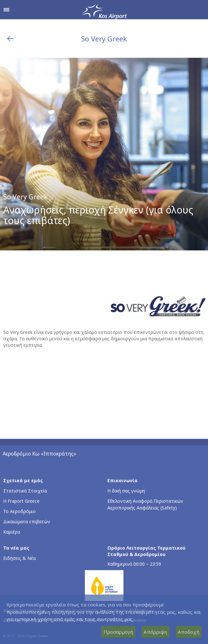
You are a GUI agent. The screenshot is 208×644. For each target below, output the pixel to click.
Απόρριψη (155, 632)
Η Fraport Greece (21, 501)
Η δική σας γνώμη (126, 491)
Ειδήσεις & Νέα (19, 558)
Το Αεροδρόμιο (19, 511)
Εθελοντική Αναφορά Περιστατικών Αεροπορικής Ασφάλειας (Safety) (145, 504)
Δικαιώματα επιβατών (27, 522)
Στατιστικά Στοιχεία (25, 491)
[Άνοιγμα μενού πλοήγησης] (6, 10)
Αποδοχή (189, 632)
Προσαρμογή (118, 632)
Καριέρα (12, 532)
